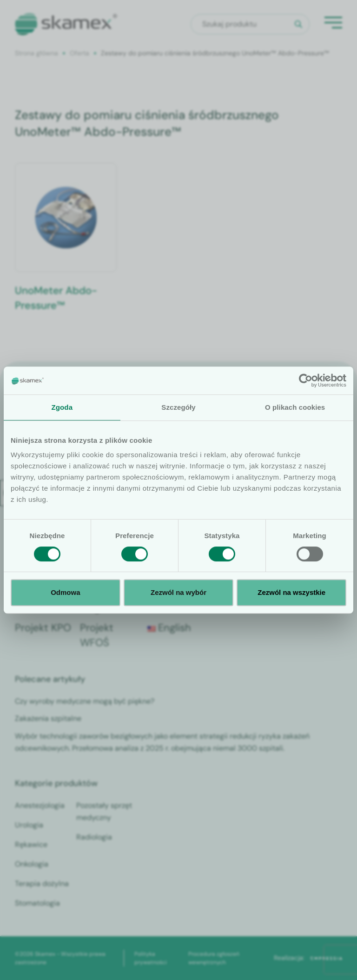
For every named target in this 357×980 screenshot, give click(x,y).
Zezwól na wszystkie (291, 592)
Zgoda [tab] (62, 407)
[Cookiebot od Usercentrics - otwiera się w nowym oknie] (306, 380)
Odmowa (65, 592)
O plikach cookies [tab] (295, 407)
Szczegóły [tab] (178, 407)
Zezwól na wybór (178, 592)
